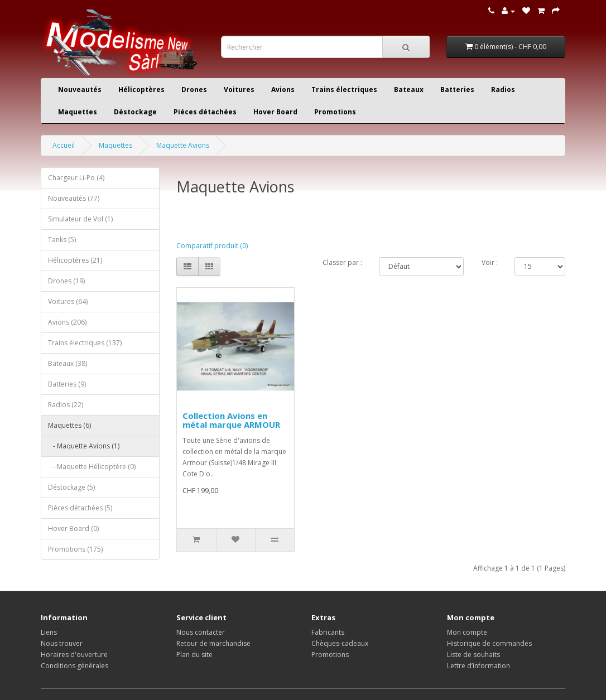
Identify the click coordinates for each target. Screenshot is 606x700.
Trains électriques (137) (85, 343)
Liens (49, 632)
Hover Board (275, 112)
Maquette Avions (183, 145)
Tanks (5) (62, 240)
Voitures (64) (68, 301)
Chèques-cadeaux (340, 643)
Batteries (457, 90)
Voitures (239, 90)
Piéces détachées (205, 112)
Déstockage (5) (71, 487)
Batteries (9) (67, 384)
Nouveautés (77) (74, 198)
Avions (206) (67, 322)
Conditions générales (74, 666)
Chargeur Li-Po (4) (76, 178)
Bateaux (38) (68, 363)
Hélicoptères (141, 90)
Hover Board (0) (73, 528)
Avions (283, 90)
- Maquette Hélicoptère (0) (92, 467)
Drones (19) (66, 281)
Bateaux (409, 90)
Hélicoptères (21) (75, 260)
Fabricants (328, 632)
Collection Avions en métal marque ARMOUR (231, 420)
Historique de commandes (489, 643)
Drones (194, 90)
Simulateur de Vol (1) (80, 219)
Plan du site (194, 655)
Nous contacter (201, 632)
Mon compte (467, 632)
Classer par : (342, 262)
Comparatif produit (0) (212, 246)
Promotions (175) (75, 549)
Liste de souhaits (473, 655)
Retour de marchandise (213, 643)
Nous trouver (62, 643)
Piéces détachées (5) (80, 508)
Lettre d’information (478, 666)
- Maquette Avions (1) (84, 446)
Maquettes (78, 112)
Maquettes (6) (69, 425)
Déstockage (135, 112)
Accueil (64, 145)
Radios (503, 90)
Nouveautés (80, 90)
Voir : (490, 262)
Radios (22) (66, 405)
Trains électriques (344, 90)
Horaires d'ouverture (74, 655)
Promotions (335, 112)
